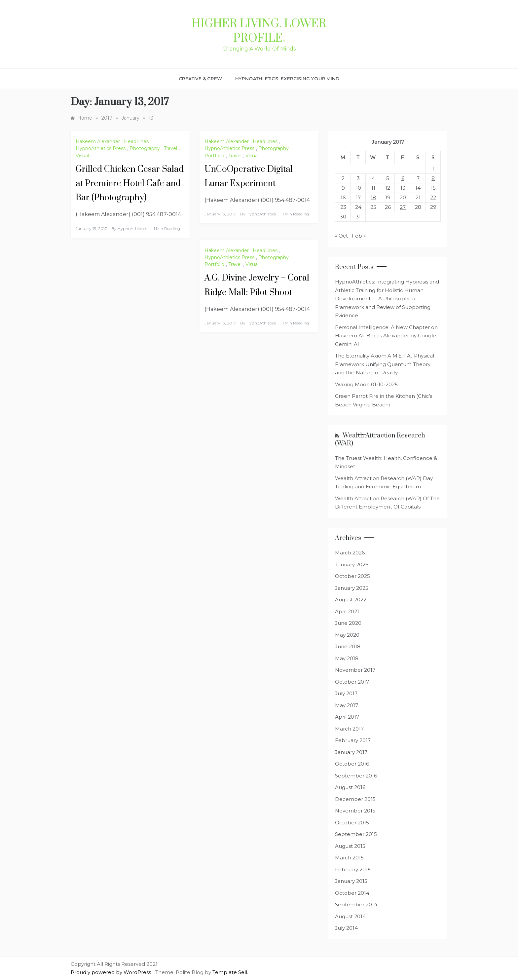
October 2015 (352, 823)
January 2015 (351, 881)
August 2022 (351, 600)
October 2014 (352, 893)
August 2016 (350, 787)
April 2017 (347, 717)
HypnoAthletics (132, 228)
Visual (82, 156)
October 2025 (352, 576)
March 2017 (349, 729)
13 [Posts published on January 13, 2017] (403, 188)
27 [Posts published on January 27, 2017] (403, 207)
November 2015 (355, 811)
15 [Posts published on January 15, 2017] (433, 188)
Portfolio (214, 156)
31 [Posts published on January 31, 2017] (358, 217)
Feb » (359, 236)
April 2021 (347, 611)
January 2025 (352, 588)
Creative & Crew (200, 79)
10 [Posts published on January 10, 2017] (358, 188)
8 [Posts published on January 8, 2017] (433, 178)
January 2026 (352, 565)
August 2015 (350, 846)
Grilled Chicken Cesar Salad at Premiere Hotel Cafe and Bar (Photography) (130, 184)
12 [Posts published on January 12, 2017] (388, 188)
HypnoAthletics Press (101, 148)
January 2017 (351, 752)
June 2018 (348, 646)
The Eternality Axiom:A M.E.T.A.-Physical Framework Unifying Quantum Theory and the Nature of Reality (385, 364)
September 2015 (356, 834)
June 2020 (348, 623)
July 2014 (346, 928)
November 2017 (355, 670)
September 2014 (356, 905)
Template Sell (230, 972)
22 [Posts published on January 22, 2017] (433, 197)
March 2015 (349, 858)
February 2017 (353, 740)
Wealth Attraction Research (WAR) (380, 439)
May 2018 (347, 658)
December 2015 (355, 799)
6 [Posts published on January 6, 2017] (403, 178)
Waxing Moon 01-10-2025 (366, 384)
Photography (145, 148)
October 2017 (352, 682)
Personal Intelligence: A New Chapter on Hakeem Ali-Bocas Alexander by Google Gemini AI (386, 336)
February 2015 (353, 869)
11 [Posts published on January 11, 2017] (373, 188)
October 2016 (352, 764)
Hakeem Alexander (98, 141)
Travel (170, 148)
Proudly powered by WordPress (111, 972)
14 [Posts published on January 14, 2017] (418, 188)
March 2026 (350, 553)
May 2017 (347, 705)
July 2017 (346, 693)
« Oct (341, 236)
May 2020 (347, 635)
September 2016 (356, 776)
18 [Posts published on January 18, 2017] (373, 197)
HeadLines (136, 141)
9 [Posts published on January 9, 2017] (343, 188)
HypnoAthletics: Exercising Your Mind (287, 79)
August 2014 (350, 916)
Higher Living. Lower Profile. (259, 31)
